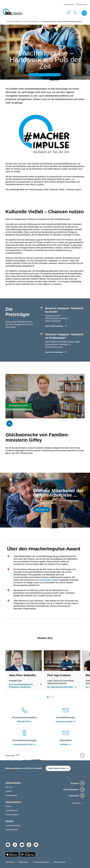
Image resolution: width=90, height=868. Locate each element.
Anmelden (66, 744)
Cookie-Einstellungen (41, 862)
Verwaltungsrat (11, 795)
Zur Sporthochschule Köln (60, 687)
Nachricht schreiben (66, 722)
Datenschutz (24, 862)
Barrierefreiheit (59, 862)
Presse (8, 806)
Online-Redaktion (12, 815)
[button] (48, 697)
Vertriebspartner (12, 830)
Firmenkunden (81, 5)
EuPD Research (46, 580)
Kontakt (75, 783)
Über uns (9, 787)
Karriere (9, 791)
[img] (9, 424)
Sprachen (76, 803)
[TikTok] (29, 845)
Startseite (74, 796)
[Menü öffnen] (85, 13)
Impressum (10, 862)
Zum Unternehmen (54, 326)
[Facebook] (8, 845)
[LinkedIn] (36, 845)
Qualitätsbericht (12, 810)
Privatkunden (69, 5)
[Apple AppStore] (12, 854)
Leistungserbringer (13, 825)
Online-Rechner (71, 790)
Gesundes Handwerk (31, 21)
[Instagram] (15, 845)
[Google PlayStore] (28, 854)
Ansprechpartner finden (24, 744)
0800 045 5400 (24, 722)
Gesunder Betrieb (13, 21)
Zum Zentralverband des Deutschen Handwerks (21, 686)
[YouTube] (22, 845)
